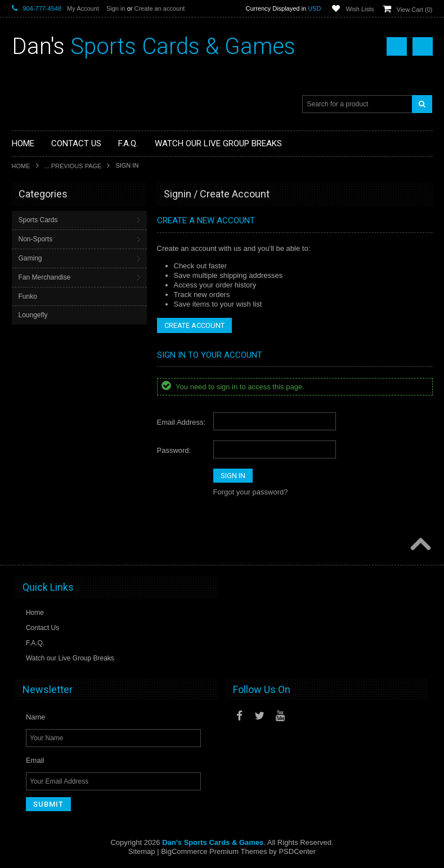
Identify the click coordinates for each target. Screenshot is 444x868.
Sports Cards (38, 220)
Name (36, 717)
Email (35, 760)
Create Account (194, 325)
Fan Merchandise (45, 277)
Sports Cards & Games (154, 46)
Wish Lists (360, 9)
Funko (28, 296)
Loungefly (33, 315)
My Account (83, 8)
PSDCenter (297, 851)
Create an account (159, 8)
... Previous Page (73, 166)
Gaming (30, 258)
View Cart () (415, 10)
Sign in (116, 8)
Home (21, 166)
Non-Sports (36, 239)
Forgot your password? (251, 492)
